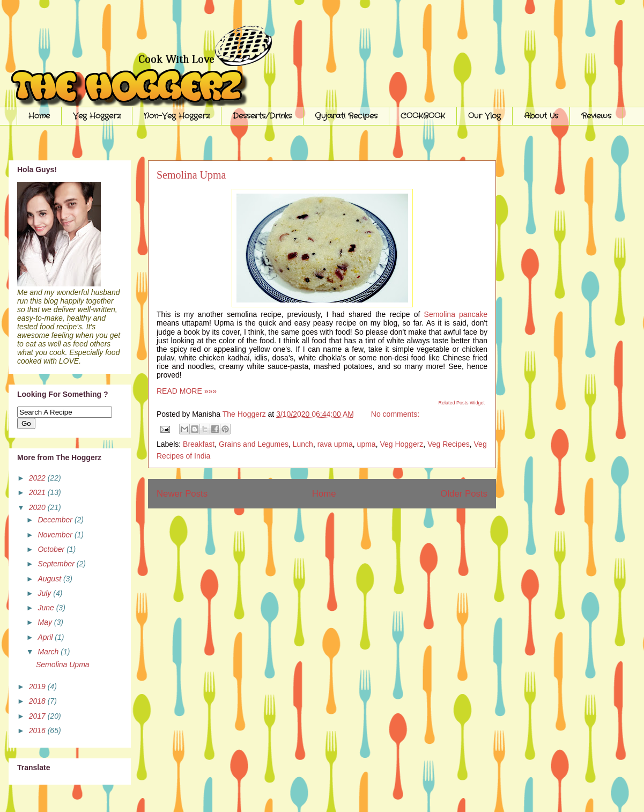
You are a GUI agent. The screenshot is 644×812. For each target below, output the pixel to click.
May (46, 622)
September (57, 564)
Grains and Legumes (254, 444)
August (50, 579)
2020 (38, 507)
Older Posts (464, 494)
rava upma (335, 444)
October (52, 549)
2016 (38, 730)
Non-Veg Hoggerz (177, 116)
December (56, 520)
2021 (38, 492)
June (47, 608)
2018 (38, 701)
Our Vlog (484, 116)
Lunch (303, 444)
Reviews (596, 116)
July (45, 593)
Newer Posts (182, 494)
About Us (541, 116)
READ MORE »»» (187, 391)
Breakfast (199, 444)
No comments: (395, 414)
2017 (38, 716)
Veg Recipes (449, 444)
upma (367, 444)
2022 (38, 478)
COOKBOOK (423, 116)
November (56, 535)
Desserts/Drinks (262, 116)
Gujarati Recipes (346, 116)
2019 (38, 686)
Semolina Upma (191, 175)
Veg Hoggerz (97, 116)
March (49, 652)
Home (39, 116)
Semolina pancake (456, 314)
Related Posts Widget (461, 403)
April (46, 637)
